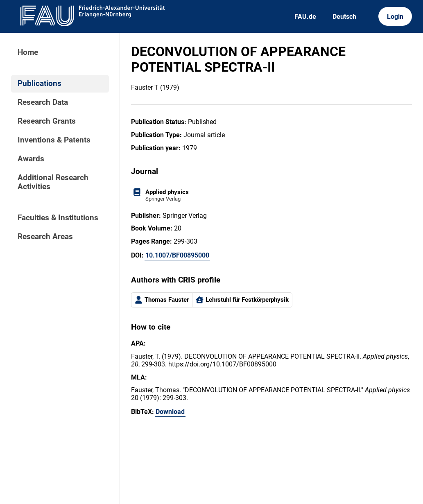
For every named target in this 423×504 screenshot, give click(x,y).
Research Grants (47, 121)
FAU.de (305, 17)
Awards (31, 159)
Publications (40, 84)
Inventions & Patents (54, 140)
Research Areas (45, 237)
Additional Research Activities (53, 182)
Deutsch (344, 17)
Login (395, 17)
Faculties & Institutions (58, 218)
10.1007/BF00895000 (177, 255)
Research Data (43, 102)
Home (28, 52)
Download (170, 412)
